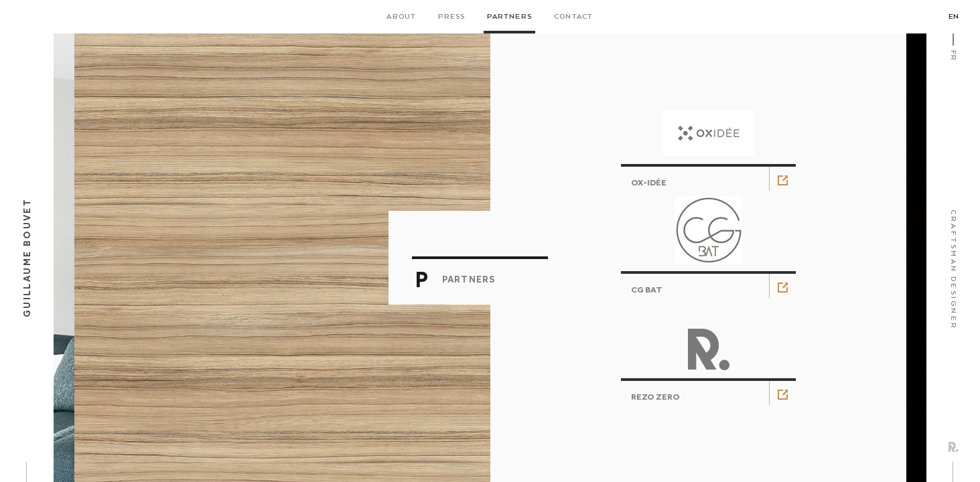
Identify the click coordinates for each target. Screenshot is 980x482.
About (401, 17)
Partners (509, 17)
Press (451, 17)
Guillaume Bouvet (27, 258)
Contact (573, 17)
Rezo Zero (954, 447)
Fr (953, 55)
